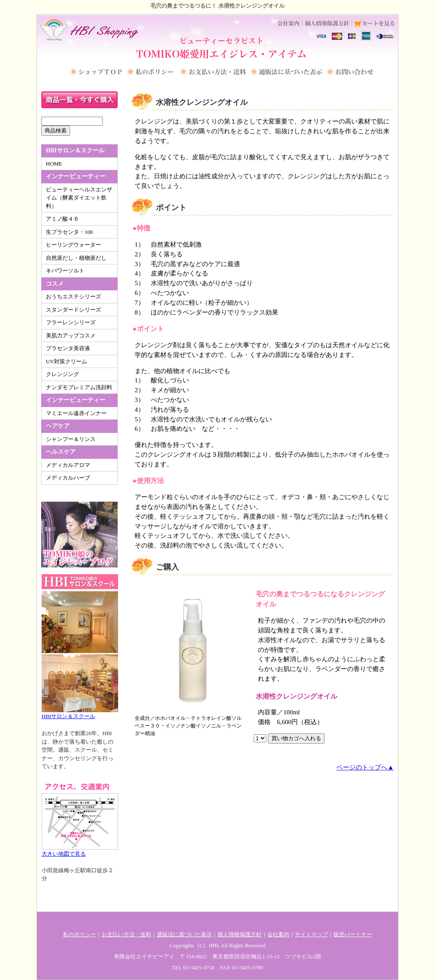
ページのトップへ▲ (365, 767)
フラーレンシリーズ (71, 322)
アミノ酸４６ (62, 219)
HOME (54, 164)
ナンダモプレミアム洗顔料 (79, 387)
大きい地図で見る (80, 818)
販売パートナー (353, 934)
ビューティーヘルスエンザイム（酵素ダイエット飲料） (79, 198)
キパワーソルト (65, 271)
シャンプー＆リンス (71, 439)
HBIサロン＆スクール (80, 654)
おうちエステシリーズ (73, 296)
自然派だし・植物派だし (76, 258)
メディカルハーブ (68, 478)
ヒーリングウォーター (73, 245)
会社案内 (278, 934)
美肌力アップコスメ (71, 336)
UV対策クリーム (66, 361)
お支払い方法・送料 (126, 934)
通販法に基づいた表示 (184, 934)
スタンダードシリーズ (73, 310)
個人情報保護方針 (240, 934)
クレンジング (62, 374)
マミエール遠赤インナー (76, 413)
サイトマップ (311, 934)
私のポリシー (79, 934)
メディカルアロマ (68, 465)
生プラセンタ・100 (69, 232)
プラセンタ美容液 (68, 348)
